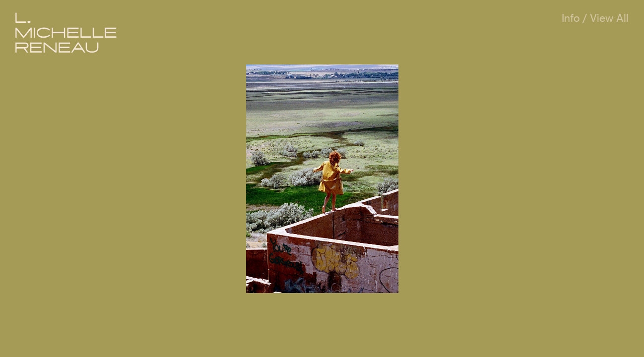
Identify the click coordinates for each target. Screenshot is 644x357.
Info (571, 18)
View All (609, 18)
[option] (322, 179)
